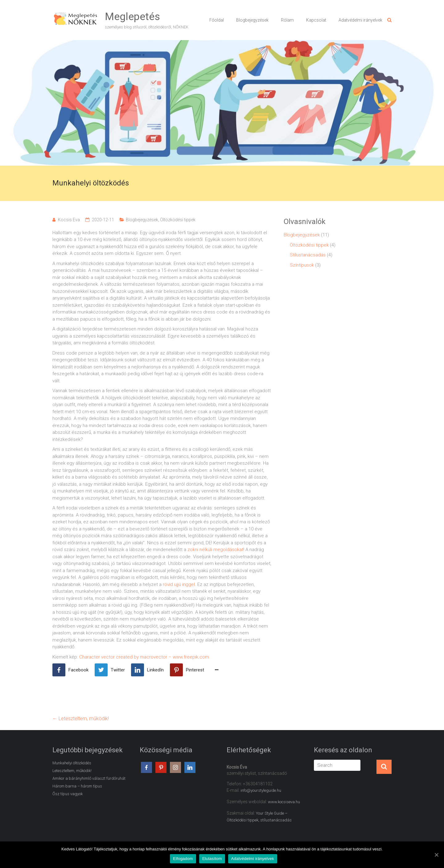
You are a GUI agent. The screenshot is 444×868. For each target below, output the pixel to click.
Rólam (287, 20)
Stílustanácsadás (308, 255)
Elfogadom (183, 859)
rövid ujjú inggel (179, 584)
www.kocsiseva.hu (284, 802)
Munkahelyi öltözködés (72, 763)
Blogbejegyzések (252, 20)
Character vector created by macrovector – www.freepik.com (144, 657)
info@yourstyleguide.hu (261, 790)
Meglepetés (132, 16)
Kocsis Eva (69, 220)
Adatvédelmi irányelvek (360, 20)
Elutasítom (212, 859)
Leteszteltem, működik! (81, 718)
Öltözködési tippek (178, 220)
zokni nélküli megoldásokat (215, 550)
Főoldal (217, 20)
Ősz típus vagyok (68, 794)
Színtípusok (302, 265)
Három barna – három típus (77, 786)
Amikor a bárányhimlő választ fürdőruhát (89, 778)
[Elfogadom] (436, 855)
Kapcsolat (316, 20)
